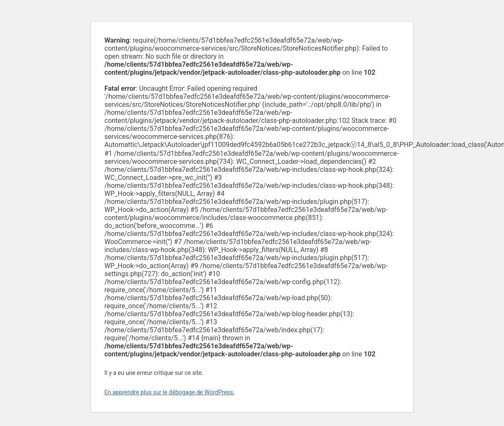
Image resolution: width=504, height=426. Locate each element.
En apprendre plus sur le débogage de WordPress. (170, 392)
